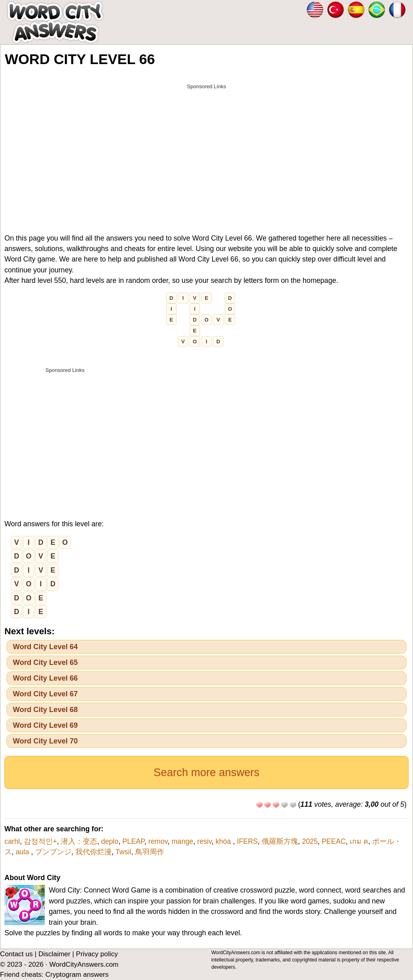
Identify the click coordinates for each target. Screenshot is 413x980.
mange (182, 841)
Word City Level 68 (45, 710)
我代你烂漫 (94, 852)
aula (23, 852)
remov (158, 841)
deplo (110, 841)
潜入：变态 (79, 841)
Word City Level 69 (45, 725)
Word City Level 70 (45, 741)
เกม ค (359, 841)
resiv (204, 841)
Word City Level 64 (45, 647)
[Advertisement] (206, 150)
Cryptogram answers (77, 975)
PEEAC (334, 841)
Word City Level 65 (45, 662)
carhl (12, 841)
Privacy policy (97, 954)
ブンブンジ (53, 852)
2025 (310, 841)
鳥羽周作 (153, 852)
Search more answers (207, 772)
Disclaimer (54, 954)
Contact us (16, 954)
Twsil (123, 852)
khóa (224, 841)
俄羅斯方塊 (280, 841)
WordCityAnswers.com (84, 964)
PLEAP (133, 841)
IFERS (247, 841)
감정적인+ (40, 841)
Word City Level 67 (45, 694)
